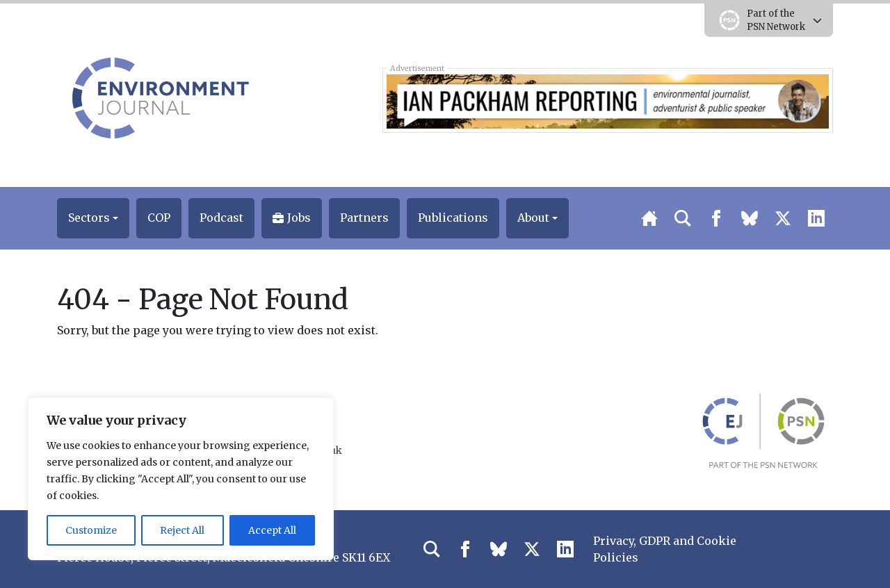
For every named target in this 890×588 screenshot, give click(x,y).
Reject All (182, 530)
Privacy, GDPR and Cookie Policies (665, 549)
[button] (93, 218)
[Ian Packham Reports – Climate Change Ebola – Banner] (607, 100)
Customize (91, 530)
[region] (181, 479)
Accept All (272, 530)
